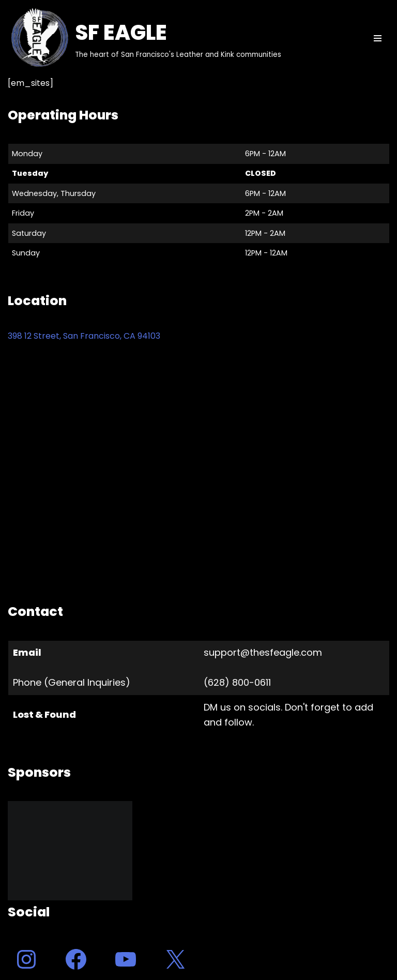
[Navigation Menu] (378, 38)
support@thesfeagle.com (263, 652)
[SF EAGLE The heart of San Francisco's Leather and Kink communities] (144, 38)
